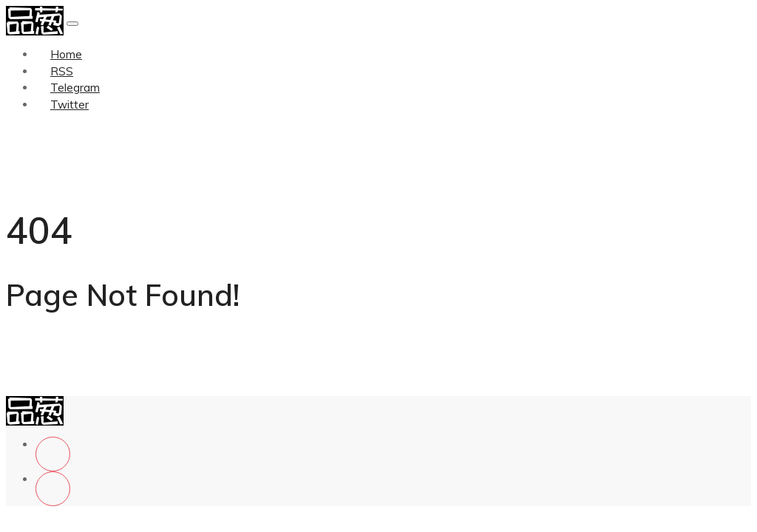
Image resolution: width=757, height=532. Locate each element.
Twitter (69, 105)
